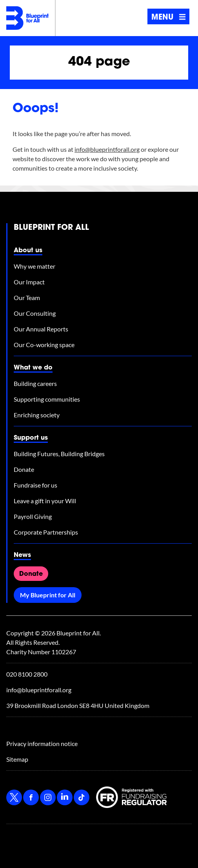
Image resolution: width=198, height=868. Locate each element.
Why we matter (35, 266)
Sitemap (17, 759)
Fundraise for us (35, 485)
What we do (33, 368)
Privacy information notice (42, 743)
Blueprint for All (51, 228)
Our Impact (29, 282)
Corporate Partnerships (46, 532)
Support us (31, 438)
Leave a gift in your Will (45, 501)
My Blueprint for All (48, 595)
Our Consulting (35, 313)
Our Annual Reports (41, 329)
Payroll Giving (33, 516)
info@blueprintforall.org (107, 149)
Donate (24, 469)
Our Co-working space (44, 345)
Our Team (27, 298)
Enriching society (37, 415)
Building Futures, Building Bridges (59, 454)
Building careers (35, 383)
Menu (169, 18)
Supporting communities (47, 399)
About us (28, 251)
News (22, 555)
